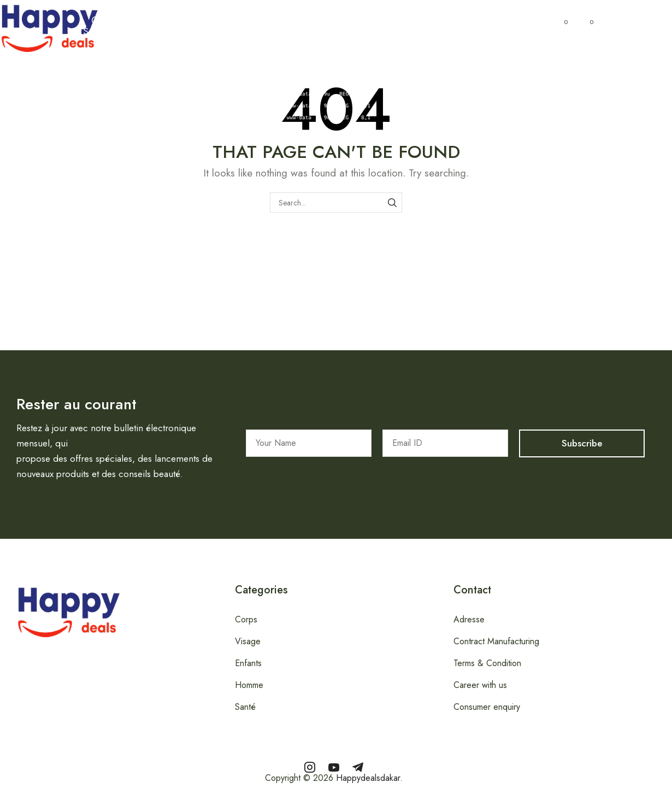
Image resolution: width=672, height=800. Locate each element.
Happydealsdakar (368, 778)
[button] (96, 26)
